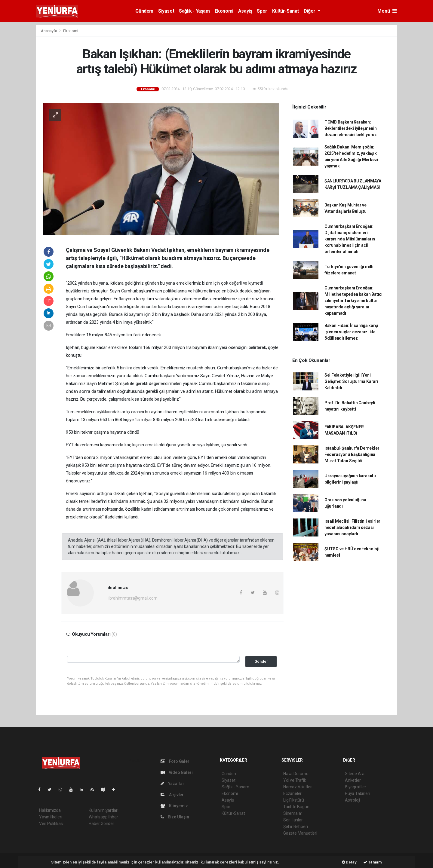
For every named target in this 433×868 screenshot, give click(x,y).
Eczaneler (292, 793)
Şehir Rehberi (296, 827)
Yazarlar (172, 784)
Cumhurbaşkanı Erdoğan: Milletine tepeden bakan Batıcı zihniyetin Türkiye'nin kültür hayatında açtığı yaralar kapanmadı (353, 301)
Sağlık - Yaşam (194, 11)
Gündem (144, 11)
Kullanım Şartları (104, 810)
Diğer (310, 11)
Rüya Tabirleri (357, 793)
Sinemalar (293, 813)
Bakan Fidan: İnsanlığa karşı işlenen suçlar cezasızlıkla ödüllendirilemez (351, 332)
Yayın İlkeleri (51, 817)
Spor (262, 11)
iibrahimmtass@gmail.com (133, 598)
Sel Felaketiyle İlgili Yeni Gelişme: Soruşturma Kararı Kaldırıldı (351, 381)
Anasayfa (49, 31)
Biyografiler (356, 787)
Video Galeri (177, 772)
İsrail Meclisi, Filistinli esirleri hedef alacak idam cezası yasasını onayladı (353, 527)
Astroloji (352, 800)
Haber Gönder (101, 824)
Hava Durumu (296, 774)
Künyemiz (174, 806)
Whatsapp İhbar (103, 817)
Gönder (261, 661)
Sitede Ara (355, 774)
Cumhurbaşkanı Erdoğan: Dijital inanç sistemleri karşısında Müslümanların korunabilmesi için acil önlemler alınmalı (350, 239)
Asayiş (245, 11)
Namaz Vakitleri (298, 787)
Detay (349, 862)
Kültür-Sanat (286, 11)
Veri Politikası (51, 824)
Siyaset (166, 11)
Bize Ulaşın (175, 817)
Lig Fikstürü (294, 800)
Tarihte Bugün (296, 807)
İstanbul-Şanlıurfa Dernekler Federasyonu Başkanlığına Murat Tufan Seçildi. (352, 454)
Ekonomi (224, 11)
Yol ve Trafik (295, 780)
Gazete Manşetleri (300, 833)
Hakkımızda (50, 810)
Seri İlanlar (293, 820)
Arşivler (172, 795)
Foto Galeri (176, 761)
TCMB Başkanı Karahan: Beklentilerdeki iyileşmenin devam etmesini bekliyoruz (351, 128)
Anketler (353, 780)
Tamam (373, 862)
